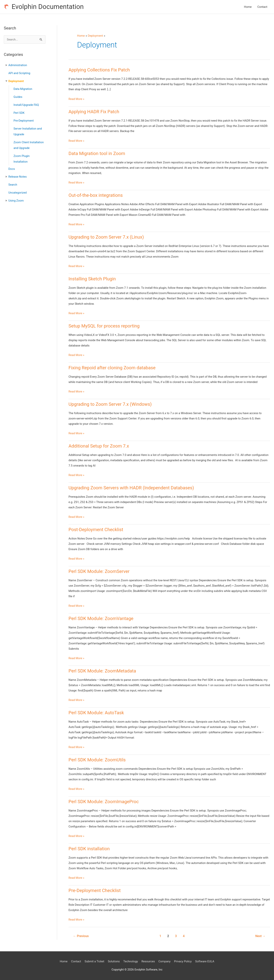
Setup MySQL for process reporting (104, 326)
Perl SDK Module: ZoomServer (99, 571)
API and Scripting (19, 73)
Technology (131, 961)
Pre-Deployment (24, 121)
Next (260, 936)
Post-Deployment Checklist (96, 530)
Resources (148, 961)
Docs (12, 169)
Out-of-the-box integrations (96, 195)
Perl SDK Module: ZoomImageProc (104, 802)
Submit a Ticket (94, 961)
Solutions (114, 961)
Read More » (76, 99)
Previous (81, 936)
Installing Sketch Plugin (92, 279)
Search (13, 185)
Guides (18, 97)
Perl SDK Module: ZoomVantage (101, 619)
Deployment (16, 81)
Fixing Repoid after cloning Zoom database (112, 368)
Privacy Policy (183, 961)
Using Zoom (16, 201)
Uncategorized (18, 193)
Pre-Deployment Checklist (95, 891)
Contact (262, 7)
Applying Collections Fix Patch (99, 70)
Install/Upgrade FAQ (26, 105)
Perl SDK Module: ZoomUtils (97, 760)
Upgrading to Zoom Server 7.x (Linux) (106, 237)
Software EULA (205, 961)
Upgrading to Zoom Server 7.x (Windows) (110, 404)
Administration (18, 65)
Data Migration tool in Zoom (97, 153)
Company (164, 961)
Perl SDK (19, 113)
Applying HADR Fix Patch (94, 112)
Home (248, 7)
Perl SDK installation (89, 849)
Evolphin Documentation (48, 7)
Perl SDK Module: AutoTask (96, 713)
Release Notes (18, 177)
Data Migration (23, 89)
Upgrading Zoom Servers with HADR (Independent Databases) (131, 488)
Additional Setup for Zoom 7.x (99, 446)
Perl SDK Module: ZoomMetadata (102, 671)
